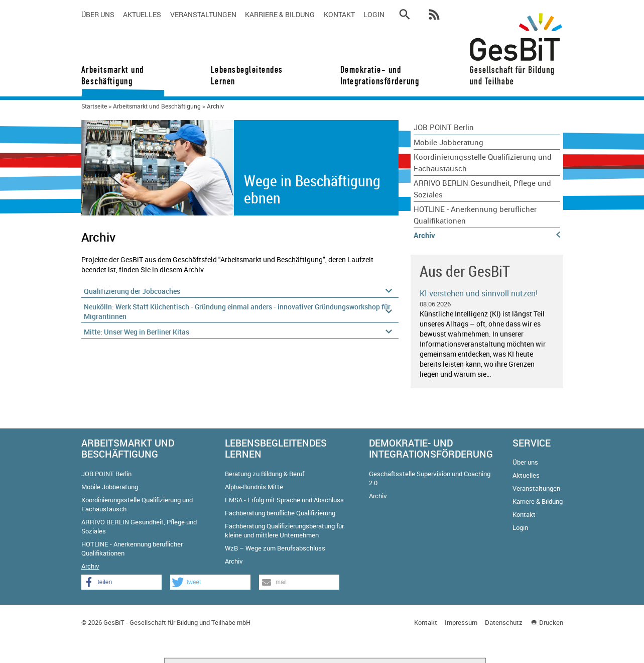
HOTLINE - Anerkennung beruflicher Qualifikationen (475, 215)
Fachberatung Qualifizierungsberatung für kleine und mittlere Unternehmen (284, 530)
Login (374, 14)
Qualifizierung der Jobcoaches (132, 291)
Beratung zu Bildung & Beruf (265, 474)
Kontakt (339, 14)
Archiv (424, 235)
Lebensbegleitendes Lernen (247, 75)
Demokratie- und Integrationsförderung (376, 75)
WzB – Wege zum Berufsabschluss (275, 548)
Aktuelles (142, 14)
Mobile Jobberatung (448, 142)
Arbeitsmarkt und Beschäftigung (113, 75)
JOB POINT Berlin (444, 127)
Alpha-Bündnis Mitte (254, 487)
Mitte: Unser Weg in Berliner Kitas (137, 332)
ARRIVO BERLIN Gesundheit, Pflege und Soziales (482, 189)
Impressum (461, 622)
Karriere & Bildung (280, 14)
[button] (121, 582)
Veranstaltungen (203, 14)
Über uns (98, 14)
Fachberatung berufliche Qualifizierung (280, 513)
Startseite (94, 106)
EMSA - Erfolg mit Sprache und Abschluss (284, 500)
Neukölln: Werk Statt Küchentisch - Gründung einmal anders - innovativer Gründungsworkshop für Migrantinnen (237, 311)
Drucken (551, 622)
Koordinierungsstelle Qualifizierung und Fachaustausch (483, 162)
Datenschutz (504, 622)
